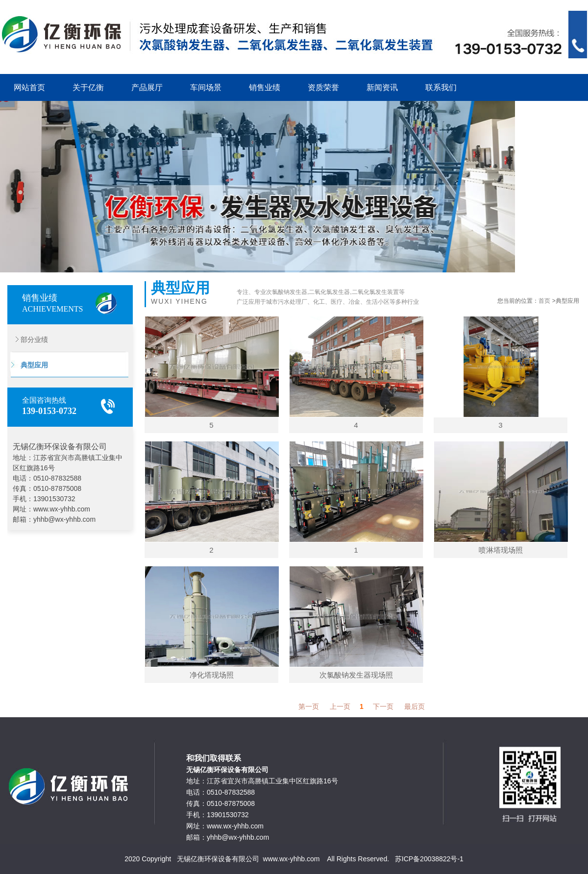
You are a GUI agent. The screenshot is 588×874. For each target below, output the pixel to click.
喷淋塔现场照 (501, 550)
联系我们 (441, 87)
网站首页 (29, 87)
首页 (544, 301)
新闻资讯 (382, 87)
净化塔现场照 (212, 675)
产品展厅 (147, 87)
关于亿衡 (88, 87)
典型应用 (28, 365)
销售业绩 (265, 87)
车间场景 (206, 87)
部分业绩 (28, 340)
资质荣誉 (323, 87)
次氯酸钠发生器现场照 (356, 675)
